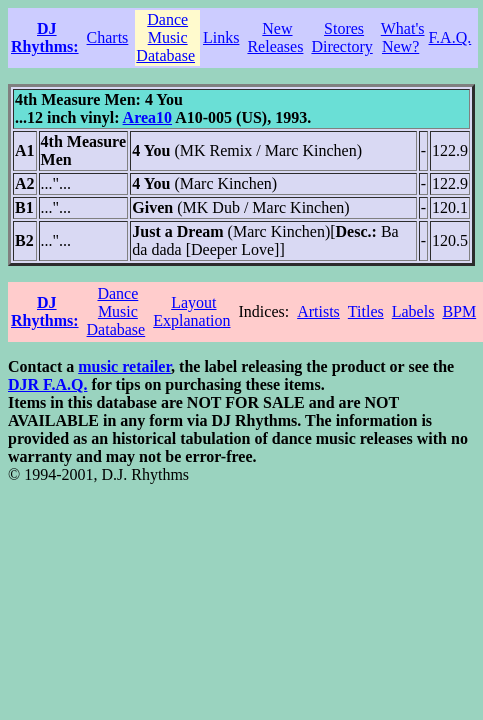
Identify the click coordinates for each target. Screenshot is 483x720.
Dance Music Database (165, 37)
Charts (108, 37)
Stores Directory (341, 37)
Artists (318, 311)
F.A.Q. (450, 37)
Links (221, 37)
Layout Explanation (191, 311)
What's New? (403, 37)
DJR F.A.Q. (47, 384)
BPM (459, 311)
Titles (366, 311)
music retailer (124, 366)
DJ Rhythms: (45, 37)
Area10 (147, 117)
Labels (413, 311)
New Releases (275, 37)
